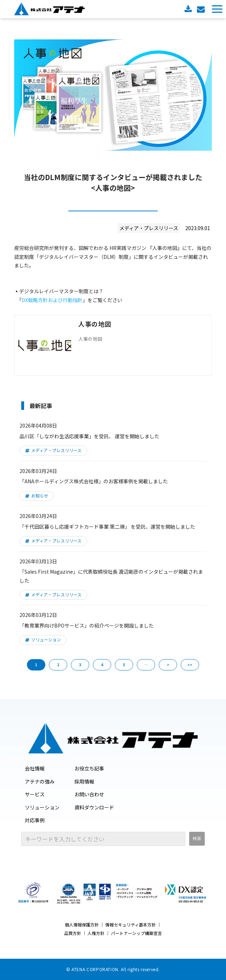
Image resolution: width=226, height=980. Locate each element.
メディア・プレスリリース (56, 450)
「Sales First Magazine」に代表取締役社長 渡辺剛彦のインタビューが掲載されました (111, 576)
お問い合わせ (202, 9)
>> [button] (190, 665)
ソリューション (46, 639)
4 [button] (102, 665)
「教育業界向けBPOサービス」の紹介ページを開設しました (87, 625)
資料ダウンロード (189, 9)
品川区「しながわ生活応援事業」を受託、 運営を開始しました (89, 436)
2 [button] (58, 665)
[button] (217, 9)
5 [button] (124, 665)
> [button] (168, 665)
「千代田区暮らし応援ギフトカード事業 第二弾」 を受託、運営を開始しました (107, 527)
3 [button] (80, 665)
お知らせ (40, 495)
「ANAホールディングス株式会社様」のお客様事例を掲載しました (94, 481)
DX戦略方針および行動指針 (52, 300)
